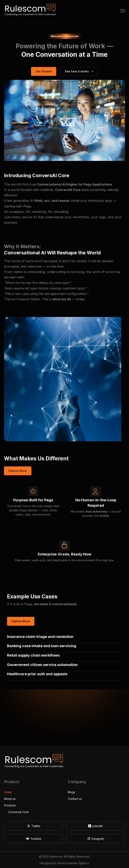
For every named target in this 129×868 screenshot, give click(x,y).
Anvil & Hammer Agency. (73, 863)
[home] (30, 11)
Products (10, 805)
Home (8, 792)
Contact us (75, 799)
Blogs (71, 792)
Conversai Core (18, 812)
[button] (123, 11)
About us (10, 799)
